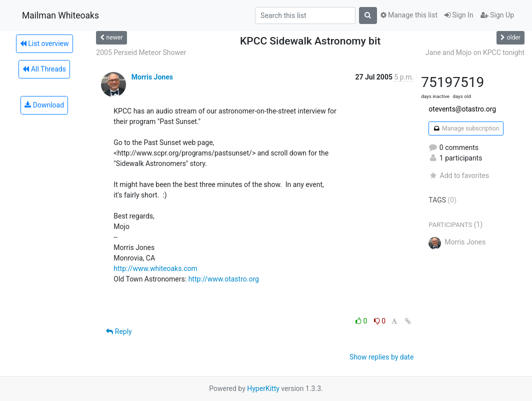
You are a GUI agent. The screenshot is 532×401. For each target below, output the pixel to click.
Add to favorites (459, 175)
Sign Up (497, 15)
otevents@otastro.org (462, 109)
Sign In (459, 15)
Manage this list (409, 15)
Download (44, 105)
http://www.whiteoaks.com (155, 268)
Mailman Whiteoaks (60, 15)
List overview (44, 43)
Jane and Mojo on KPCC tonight (475, 52)
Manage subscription (466, 128)
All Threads (44, 69)
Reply (119, 331)
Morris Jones (152, 77)
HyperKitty (263, 388)
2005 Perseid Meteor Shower (141, 52)
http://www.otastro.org (224, 279)
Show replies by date (381, 357)
